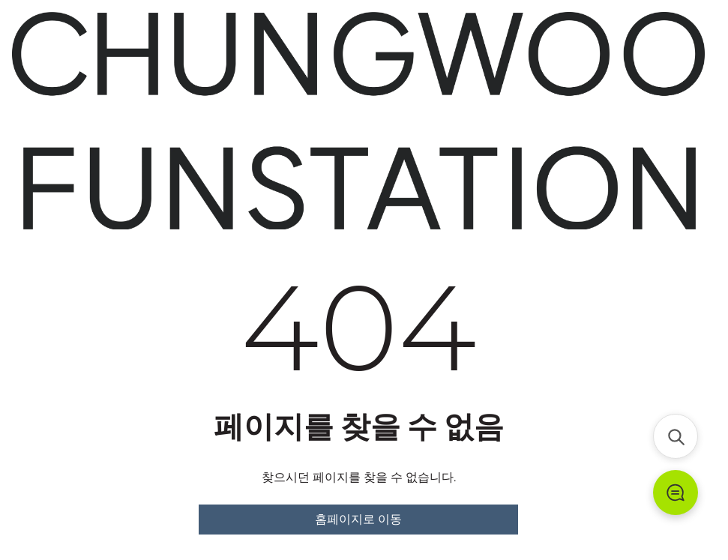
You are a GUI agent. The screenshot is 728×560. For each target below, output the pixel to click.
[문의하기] (676, 493)
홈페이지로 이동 (358, 519)
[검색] (676, 436)
